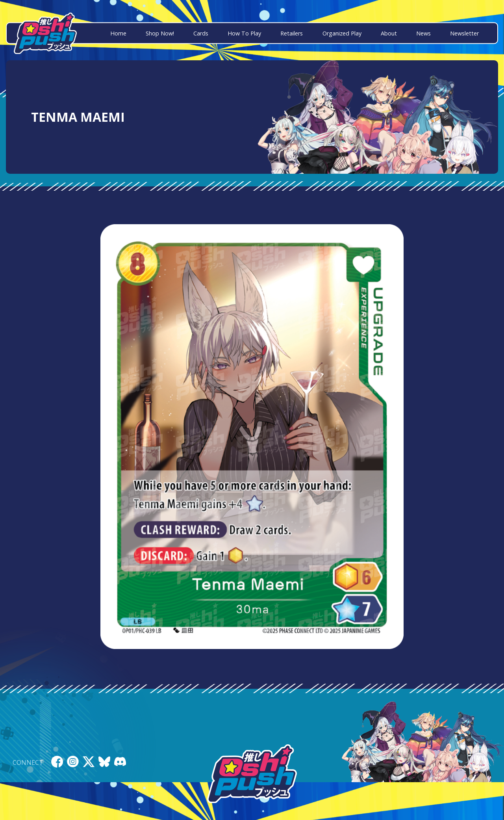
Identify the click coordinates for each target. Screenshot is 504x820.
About (389, 33)
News (423, 33)
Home (118, 33)
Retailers (292, 33)
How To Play (244, 33)
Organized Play (342, 33)
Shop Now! (160, 33)
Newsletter (464, 33)
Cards (201, 33)
